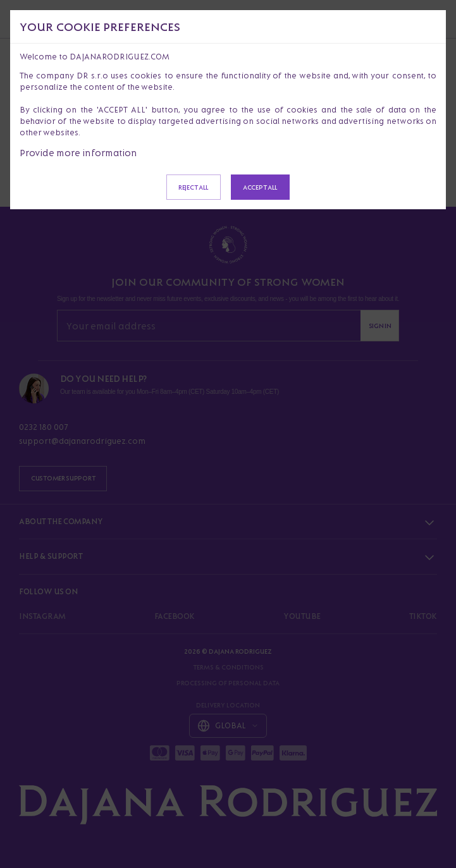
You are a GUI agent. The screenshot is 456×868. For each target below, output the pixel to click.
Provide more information (78, 153)
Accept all (260, 187)
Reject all (194, 187)
